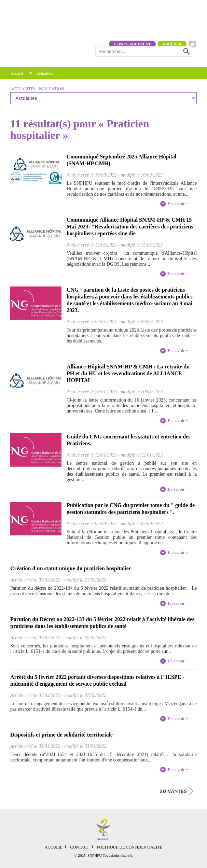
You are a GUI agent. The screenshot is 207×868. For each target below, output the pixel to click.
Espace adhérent (132, 44)
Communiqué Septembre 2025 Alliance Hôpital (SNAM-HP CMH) (122, 160)
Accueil (17, 73)
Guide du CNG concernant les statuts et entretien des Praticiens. (128, 440)
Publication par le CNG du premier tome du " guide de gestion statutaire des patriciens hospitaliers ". (131, 509)
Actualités (45, 73)
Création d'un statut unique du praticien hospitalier (71, 568)
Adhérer (172, 44)
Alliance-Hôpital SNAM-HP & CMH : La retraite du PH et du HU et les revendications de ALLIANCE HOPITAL (128, 373)
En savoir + (178, 204)
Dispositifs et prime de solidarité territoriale (61, 735)
